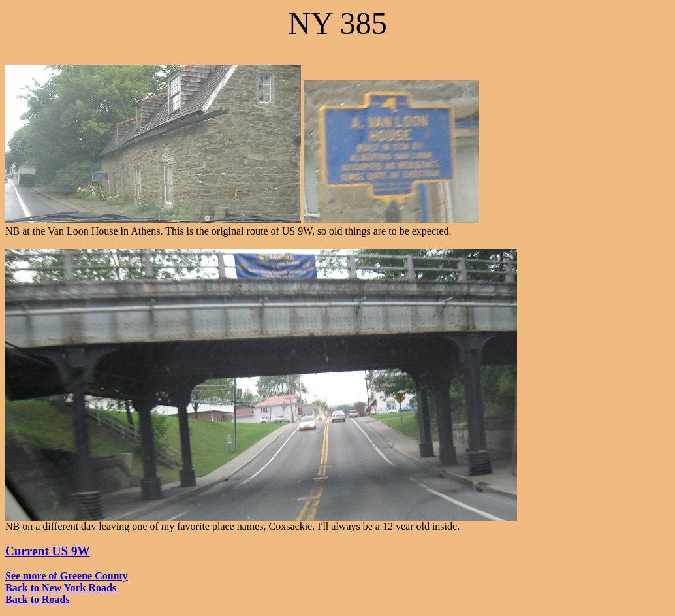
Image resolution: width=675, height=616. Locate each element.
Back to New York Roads (61, 588)
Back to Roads (38, 599)
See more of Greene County (67, 576)
